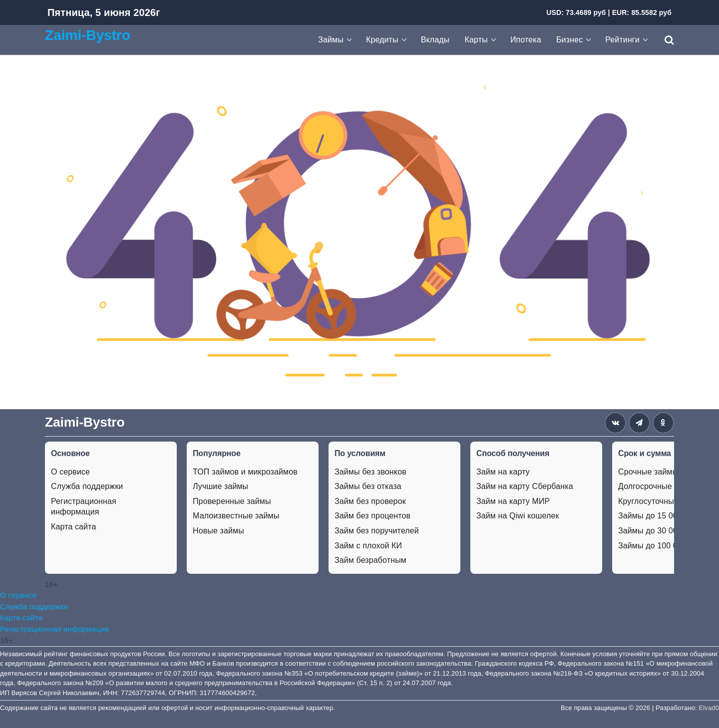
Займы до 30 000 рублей (665, 531)
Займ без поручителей (377, 531)
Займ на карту (503, 472)
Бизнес (569, 40)
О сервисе (70, 472)
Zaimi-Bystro (88, 35)
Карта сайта (73, 527)
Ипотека (526, 40)
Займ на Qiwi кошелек (518, 516)
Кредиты (382, 40)
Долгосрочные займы (658, 486)
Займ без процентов (372, 516)
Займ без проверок (370, 501)
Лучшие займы (220, 486)
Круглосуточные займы (662, 501)
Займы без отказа (368, 486)
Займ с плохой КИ (368, 546)
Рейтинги (622, 40)
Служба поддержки (87, 486)
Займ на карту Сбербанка (525, 486)
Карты (476, 40)
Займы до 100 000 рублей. (668, 546)
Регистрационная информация (84, 507)
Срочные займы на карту (665, 472)
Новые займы (218, 531)
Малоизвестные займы (236, 516)
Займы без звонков (370, 472)
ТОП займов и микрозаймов (245, 472)
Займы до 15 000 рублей (665, 516)
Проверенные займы (232, 501)
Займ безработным (370, 560)
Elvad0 (709, 708)
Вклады (435, 40)
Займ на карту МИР (513, 501)
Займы (331, 40)
